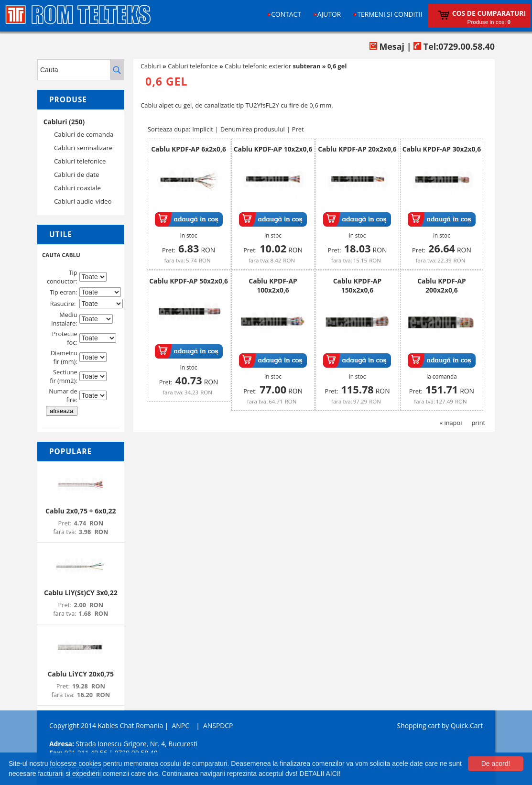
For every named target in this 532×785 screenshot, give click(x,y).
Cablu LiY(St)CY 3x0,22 (81, 593)
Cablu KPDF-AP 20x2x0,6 (357, 149)
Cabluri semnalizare (83, 148)
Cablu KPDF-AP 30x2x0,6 (442, 149)
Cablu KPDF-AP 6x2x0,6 (189, 149)
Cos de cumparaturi (489, 13)
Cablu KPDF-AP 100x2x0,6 (273, 285)
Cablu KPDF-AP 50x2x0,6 (189, 281)
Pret (298, 129)
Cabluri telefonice (80, 161)
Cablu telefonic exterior (272, 66)
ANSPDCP (218, 725)
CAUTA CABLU (61, 255)
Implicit (203, 129)
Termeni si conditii (390, 14)
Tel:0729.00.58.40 (454, 46)
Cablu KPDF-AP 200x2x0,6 (441, 285)
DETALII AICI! (320, 774)
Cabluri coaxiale (77, 188)
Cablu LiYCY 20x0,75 (81, 674)
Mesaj (387, 46)
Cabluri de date (76, 174)
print (478, 423)
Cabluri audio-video (83, 201)
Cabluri (151, 66)
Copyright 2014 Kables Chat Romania (106, 725)
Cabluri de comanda (84, 134)
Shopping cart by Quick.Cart (440, 725)
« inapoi (451, 423)
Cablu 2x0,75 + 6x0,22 (81, 511)
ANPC (181, 725)
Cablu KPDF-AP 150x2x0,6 (357, 285)
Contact (286, 14)
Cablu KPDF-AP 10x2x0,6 (273, 149)
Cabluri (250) (64, 122)
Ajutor (329, 14)
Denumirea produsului (253, 129)
